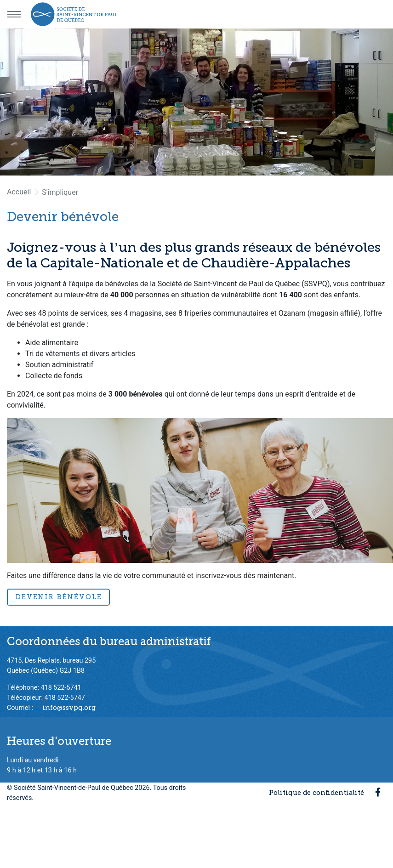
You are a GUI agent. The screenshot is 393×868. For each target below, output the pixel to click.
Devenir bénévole (58, 597)
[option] (196, 102)
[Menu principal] (14, 14)
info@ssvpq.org (69, 708)
